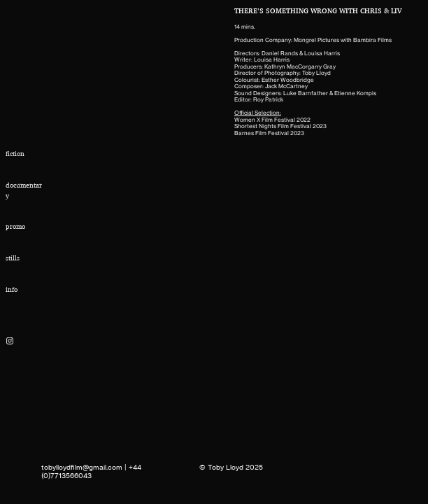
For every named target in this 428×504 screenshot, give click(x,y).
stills (13, 258)
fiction (15, 154)
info (12, 289)
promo (15, 226)
